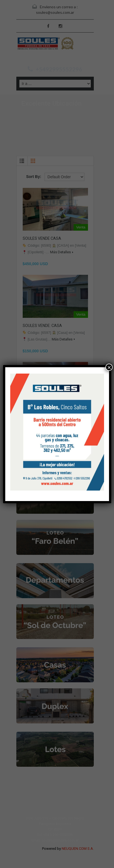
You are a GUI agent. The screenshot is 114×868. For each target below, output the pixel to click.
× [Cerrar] (109, 367)
